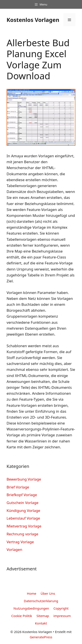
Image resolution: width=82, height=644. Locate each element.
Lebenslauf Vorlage (23, 518)
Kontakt (41, 623)
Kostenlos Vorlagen (33, 20)
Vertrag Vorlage (20, 542)
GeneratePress (41, 637)
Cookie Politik (22, 616)
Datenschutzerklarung (41, 601)
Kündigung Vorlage (23, 510)
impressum (62, 616)
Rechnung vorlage (22, 534)
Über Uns (48, 593)
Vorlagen (14, 549)
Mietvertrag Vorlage (24, 526)
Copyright (61, 608)
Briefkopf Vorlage (22, 495)
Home (32, 593)
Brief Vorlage (18, 487)
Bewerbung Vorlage (24, 479)
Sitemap (43, 616)
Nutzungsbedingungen (31, 608)
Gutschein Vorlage (23, 503)
